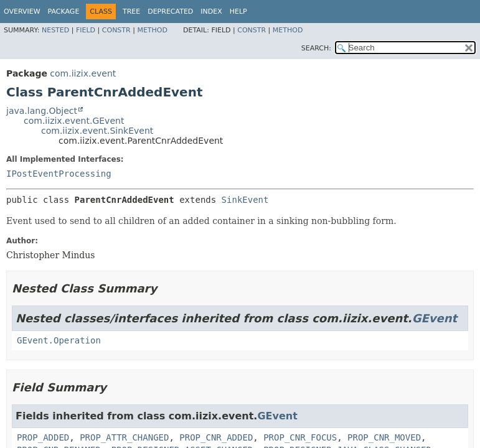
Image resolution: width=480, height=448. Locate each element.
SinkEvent (245, 200)
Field (86, 30)
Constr (116, 30)
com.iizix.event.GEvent (74, 121)
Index (211, 12)
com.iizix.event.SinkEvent (97, 131)
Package (64, 12)
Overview (22, 12)
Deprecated (170, 12)
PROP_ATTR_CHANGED (124, 437)
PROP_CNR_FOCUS (300, 437)
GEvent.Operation (59, 340)
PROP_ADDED (43, 437)
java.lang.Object (42, 111)
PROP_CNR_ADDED (216, 437)
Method (152, 30)
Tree (131, 12)
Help (238, 12)
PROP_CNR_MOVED (384, 437)
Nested (55, 30)
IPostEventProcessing (59, 174)
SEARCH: (316, 48)
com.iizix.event (83, 73)
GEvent (435, 318)
